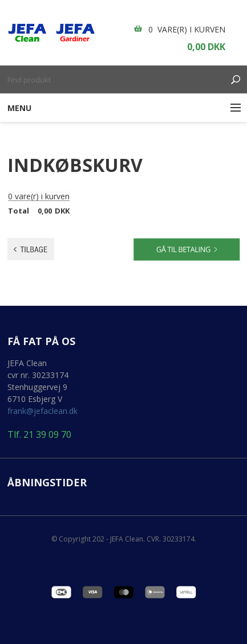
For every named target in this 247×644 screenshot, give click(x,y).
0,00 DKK (206, 47)
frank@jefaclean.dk (42, 411)
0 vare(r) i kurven (187, 29)
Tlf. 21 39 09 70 (39, 435)
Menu (19, 108)
